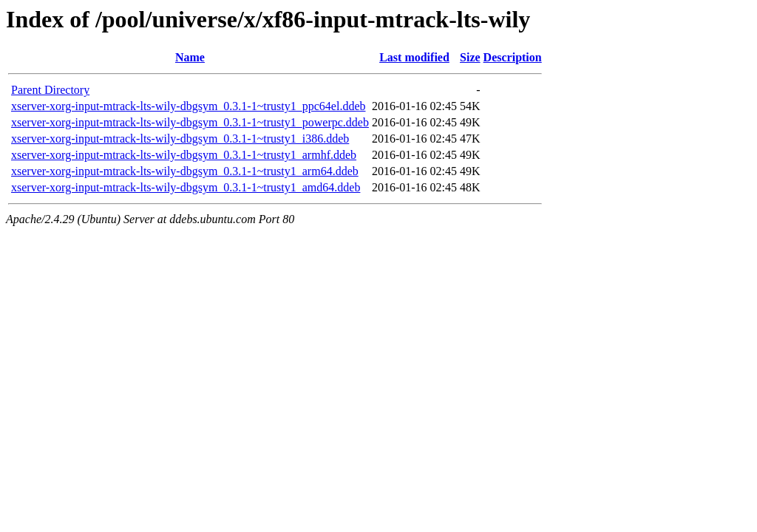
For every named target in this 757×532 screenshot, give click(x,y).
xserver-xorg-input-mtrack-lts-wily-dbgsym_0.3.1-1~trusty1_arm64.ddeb (185, 171)
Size (470, 57)
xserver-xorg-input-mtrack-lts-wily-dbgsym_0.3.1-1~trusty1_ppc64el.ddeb (189, 106)
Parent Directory (50, 90)
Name (190, 57)
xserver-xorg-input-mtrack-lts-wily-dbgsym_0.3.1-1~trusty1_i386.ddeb (180, 139)
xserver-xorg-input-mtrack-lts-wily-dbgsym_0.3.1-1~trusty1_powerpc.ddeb (190, 122)
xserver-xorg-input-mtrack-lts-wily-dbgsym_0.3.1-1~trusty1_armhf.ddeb (184, 155)
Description (513, 57)
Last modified (414, 57)
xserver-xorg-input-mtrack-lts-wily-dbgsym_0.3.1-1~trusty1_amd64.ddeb (186, 187)
